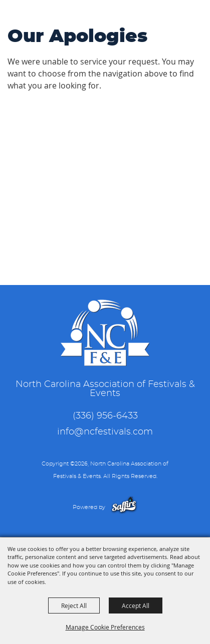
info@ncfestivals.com (105, 432)
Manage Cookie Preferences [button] (105, 627)
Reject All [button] (74, 605)
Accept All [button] (136, 605)
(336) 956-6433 (105, 416)
